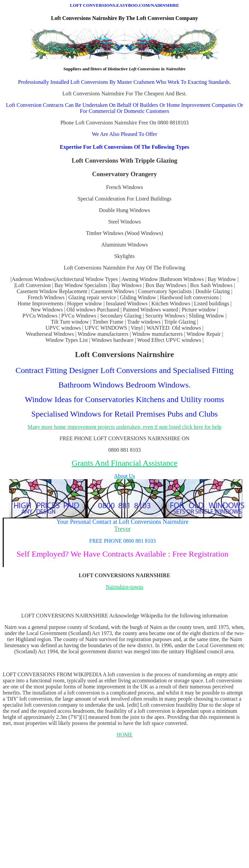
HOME (124, 735)
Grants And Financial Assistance (125, 463)
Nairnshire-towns (124, 587)
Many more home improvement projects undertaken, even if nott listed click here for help (124, 427)
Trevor (122, 529)
